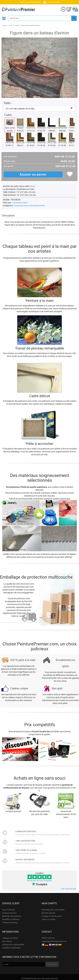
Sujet (11, 26)
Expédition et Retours (11, 919)
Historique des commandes (53, 910)
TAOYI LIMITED (48, 938)
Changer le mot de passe (52, 916)
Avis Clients (7, 941)
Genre (17, 26)
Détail (32, 186)
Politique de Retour (10, 923)
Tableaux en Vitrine (10, 938)
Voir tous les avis (68, 889)
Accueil (4, 26)
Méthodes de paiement (12, 916)
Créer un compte (48, 919)
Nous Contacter (9, 910)
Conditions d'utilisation (11, 948)
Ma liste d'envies (49, 913)
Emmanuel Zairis (20, 203)
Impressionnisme (37, 206)
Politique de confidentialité (13, 945)
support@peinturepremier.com (54, 941)
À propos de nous (9, 913)
